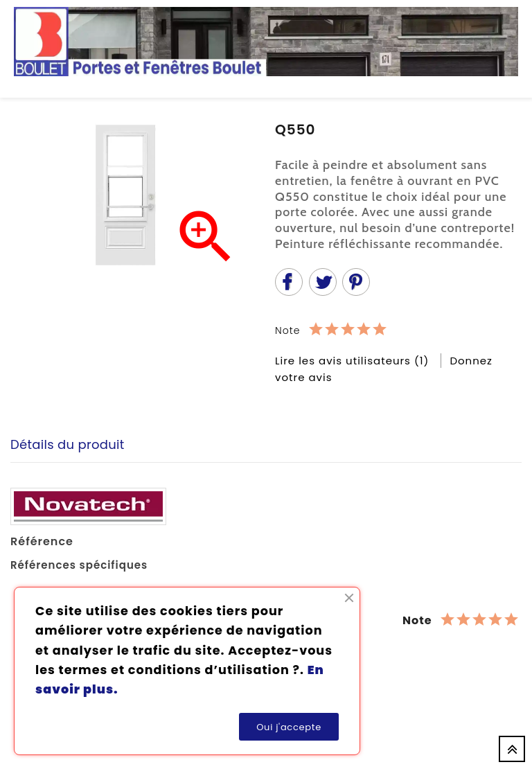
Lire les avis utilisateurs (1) (354, 361)
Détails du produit (68, 444)
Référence (42, 542)
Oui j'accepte (289, 727)
